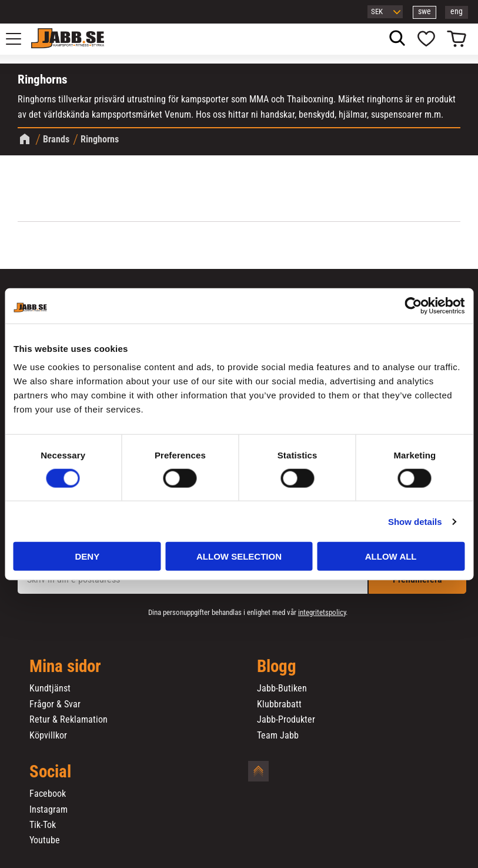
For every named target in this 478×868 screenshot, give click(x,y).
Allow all (391, 556)
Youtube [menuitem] (45, 840)
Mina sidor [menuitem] (65, 667)
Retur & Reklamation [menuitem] (68, 720)
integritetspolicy (322, 612)
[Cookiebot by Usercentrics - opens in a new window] (413, 305)
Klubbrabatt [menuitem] (279, 704)
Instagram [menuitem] (49, 810)
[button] (20, 39)
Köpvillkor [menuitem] (48, 736)
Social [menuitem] (50, 772)
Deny (87, 556)
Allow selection (239, 556)
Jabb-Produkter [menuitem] (286, 720)
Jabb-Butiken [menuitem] (282, 689)
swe (424, 11)
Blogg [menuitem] (277, 667)
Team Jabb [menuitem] (278, 736)
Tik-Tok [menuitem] (43, 825)
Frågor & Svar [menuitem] (55, 704)
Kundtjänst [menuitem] (50, 689)
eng (457, 11)
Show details (415, 521)
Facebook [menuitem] (48, 794)
